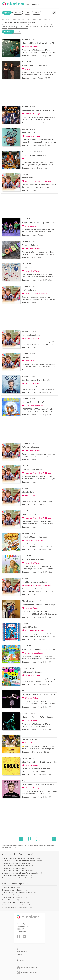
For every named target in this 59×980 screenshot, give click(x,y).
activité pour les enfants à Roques (15, 868)
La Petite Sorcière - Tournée (33, 402)
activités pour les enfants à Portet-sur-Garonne (19, 858)
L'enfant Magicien (29, 627)
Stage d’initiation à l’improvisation (36, 65)
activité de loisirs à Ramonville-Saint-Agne (18, 892)
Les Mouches (27, 267)
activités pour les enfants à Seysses (15, 875)
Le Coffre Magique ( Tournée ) (34, 537)
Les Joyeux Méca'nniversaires (34, 155)
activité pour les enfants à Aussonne (16, 870)
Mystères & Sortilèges (31, 739)
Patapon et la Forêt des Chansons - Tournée (40, 649)
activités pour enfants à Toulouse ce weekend (15, 28)
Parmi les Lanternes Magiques (34, 582)
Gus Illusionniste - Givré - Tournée (36, 380)
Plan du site (20, 960)
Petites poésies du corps (32, 672)
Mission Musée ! (29, 178)
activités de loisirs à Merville (13, 897)
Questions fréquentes (24, 949)
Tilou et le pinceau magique (33, 559)
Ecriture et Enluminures (32, 245)
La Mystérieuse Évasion (32, 335)
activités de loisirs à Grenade (14, 902)
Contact (19, 954)
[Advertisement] (30, 93)
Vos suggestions (22, 952)
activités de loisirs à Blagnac (13, 890)
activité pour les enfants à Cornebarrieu (17, 863)
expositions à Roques (11, 895)
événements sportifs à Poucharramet (16, 905)
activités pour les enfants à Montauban (17, 878)
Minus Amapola (29, 133)
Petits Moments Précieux (32, 469)
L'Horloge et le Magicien (32, 514)
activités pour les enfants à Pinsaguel (16, 866)
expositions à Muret (11, 900)
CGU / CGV (20, 929)
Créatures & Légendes (31, 447)
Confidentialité (21, 932)
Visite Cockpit (28, 492)
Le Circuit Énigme (29, 290)
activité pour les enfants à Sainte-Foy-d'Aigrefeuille (21, 873)
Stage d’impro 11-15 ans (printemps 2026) (40, 222)
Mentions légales (22, 924)
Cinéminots (27, 357)
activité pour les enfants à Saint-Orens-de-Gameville (21, 861)
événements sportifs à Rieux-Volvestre (16, 907)
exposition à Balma (10, 887)
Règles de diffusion (23, 926)
